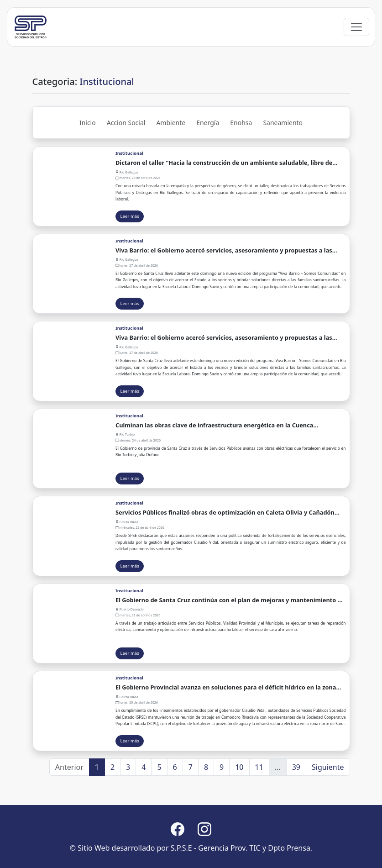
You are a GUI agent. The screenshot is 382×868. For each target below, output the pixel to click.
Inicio (88, 155)
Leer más (130, 248)
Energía (208, 155)
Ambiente (171, 155)
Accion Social (126, 155)
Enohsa (241, 155)
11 (259, 799)
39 (296, 799)
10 (239, 799)
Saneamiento (283, 155)
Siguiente (328, 799)
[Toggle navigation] (356, 59)
